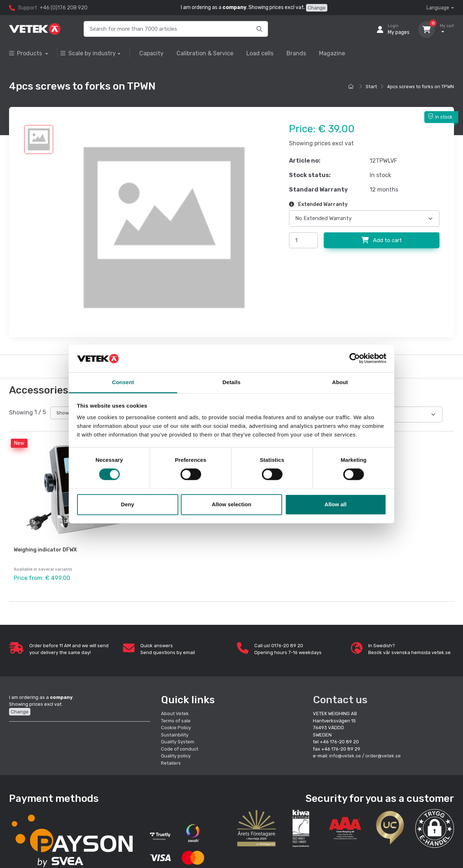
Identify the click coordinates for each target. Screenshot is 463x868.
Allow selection (231, 504)
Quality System (178, 741)
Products (26, 53)
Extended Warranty (318, 204)
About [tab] (340, 382)
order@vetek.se (383, 755)
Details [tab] (231, 382)
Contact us (340, 698)
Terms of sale (176, 719)
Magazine (332, 53)
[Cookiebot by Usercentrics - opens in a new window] (355, 358)
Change (317, 8)
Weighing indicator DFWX (45, 550)
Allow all (335, 504)
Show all (66, 413)
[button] (435, 827)
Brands (296, 53)
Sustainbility (175, 733)
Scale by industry (88, 53)
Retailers (171, 762)
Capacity (151, 53)
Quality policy (176, 755)
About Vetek (175, 712)
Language (438, 8)
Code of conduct (180, 747)
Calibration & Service (205, 53)
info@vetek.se (345, 755)
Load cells (260, 53)
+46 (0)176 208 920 (64, 8)
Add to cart (382, 240)
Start (371, 87)
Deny (128, 504)
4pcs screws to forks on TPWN (420, 87)
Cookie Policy (176, 727)
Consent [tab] (123, 382)
